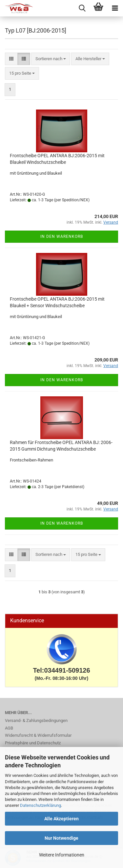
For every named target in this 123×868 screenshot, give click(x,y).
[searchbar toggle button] (82, 8)
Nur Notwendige (61, 838)
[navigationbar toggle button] (115, 8)
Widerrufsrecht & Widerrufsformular (38, 735)
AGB (9, 728)
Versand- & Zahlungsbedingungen (36, 720)
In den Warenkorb (62, 236)
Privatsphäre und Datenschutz (33, 743)
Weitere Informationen (62, 855)
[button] (11, 59)
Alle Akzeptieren (61, 819)
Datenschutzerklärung (41, 805)
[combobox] (51, 59)
